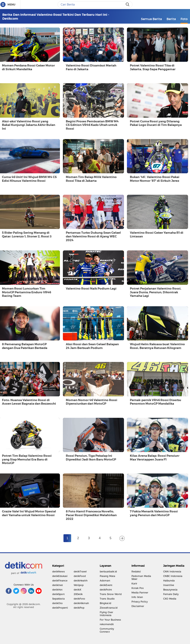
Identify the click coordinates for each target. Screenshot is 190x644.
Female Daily (171, 594)
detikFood (80, 576)
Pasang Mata (107, 576)
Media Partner (140, 593)
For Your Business (110, 620)
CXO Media (170, 599)
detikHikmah (81, 603)
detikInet (58, 585)
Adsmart (105, 581)
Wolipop (79, 585)
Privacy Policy (140, 602)
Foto (184, 19)
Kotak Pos (138, 588)
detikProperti (60, 608)
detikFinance (60, 581)
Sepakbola (58, 599)
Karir (134, 584)
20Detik (78, 594)
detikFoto (79, 599)
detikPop (79, 608)
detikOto (57, 603)
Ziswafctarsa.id (109, 608)
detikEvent (106, 585)
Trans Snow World (111, 594)
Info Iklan (137, 597)
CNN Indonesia (172, 572)
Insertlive (169, 585)
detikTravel (80, 572)
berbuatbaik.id (108, 572)
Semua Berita (151, 19)
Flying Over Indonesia (106, 614)
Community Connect (107, 630)
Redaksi (136, 572)
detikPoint (106, 590)
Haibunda (169, 581)
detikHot (57, 590)
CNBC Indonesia (173, 576)
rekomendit (107, 624)
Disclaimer (138, 606)
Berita (171, 19)
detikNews (59, 572)
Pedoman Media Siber (141, 578)
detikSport (58, 594)
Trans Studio (107, 599)
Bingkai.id (105, 603)
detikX (77, 590)
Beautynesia (170, 590)
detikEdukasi (60, 576)
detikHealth (81, 581)
